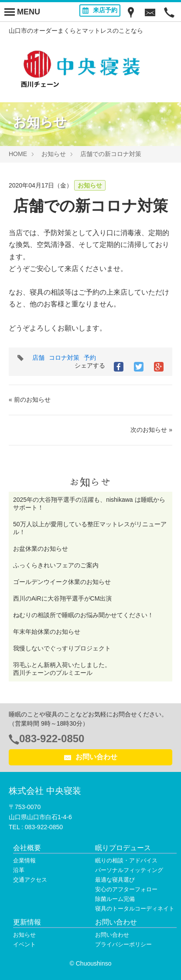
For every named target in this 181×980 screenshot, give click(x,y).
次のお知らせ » (151, 430)
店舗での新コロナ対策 (111, 154)
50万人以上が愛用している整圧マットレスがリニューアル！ (90, 528)
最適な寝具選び (115, 880)
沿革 (19, 870)
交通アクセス (30, 880)
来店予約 (100, 10)
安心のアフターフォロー (126, 889)
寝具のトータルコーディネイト (135, 909)
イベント (24, 944)
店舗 (38, 358)
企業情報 (24, 860)
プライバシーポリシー (123, 944)
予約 (90, 358)
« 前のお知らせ (30, 400)
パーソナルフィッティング (129, 870)
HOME (18, 154)
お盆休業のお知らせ (41, 549)
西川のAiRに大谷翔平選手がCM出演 (62, 598)
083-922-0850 (52, 738)
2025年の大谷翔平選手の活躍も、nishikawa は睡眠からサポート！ (89, 504)
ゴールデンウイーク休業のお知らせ (62, 582)
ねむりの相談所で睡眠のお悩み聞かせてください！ (83, 615)
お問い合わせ (91, 757)
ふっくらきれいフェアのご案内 (56, 565)
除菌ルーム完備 (115, 899)
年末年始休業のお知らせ (47, 632)
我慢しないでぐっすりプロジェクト (62, 648)
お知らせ (54, 154)
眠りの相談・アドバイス (126, 860)
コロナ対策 (64, 358)
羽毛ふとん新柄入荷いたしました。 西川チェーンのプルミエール (89, 669)
